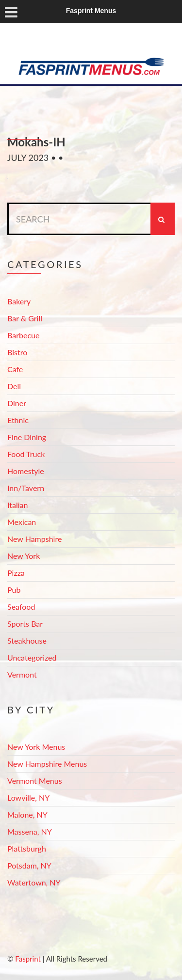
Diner (17, 403)
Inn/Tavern (26, 488)
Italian (17, 505)
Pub (14, 590)
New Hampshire (34, 539)
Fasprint (28, 959)
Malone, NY (27, 814)
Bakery (19, 301)
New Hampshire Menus (47, 764)
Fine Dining (27, 437)
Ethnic (18, 420)
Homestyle (26, 471)
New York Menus (36, 747)
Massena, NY (30, 831)
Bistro (17, 352)
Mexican (22, 522)
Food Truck (26, 454)
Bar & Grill (25, 318)
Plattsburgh (27, 848)
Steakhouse (27, 640)
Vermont (22, 674)
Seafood (21, 607)
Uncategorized (32, 657)
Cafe (15, 369)
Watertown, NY (34, 882)
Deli (14, 386)
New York (24, 556)
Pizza (16, 573)
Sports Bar (25, 624)
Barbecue (23, 335)
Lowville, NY (28, 798)
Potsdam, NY (29, 865)
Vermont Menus (35, 781)
